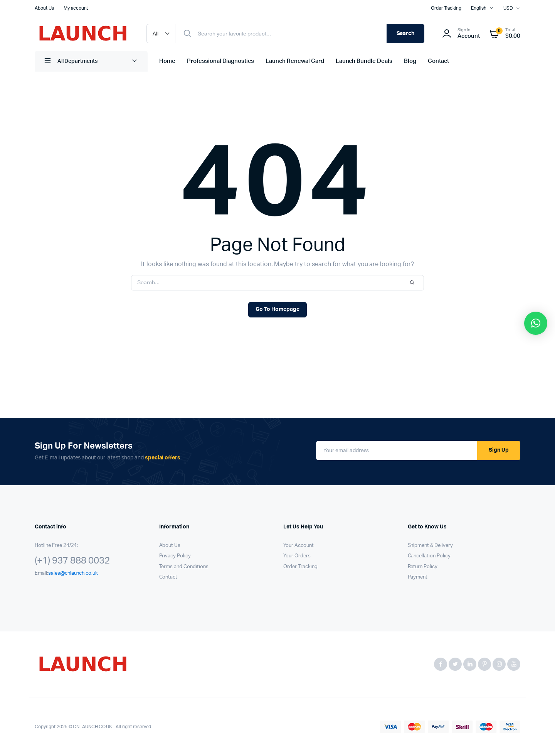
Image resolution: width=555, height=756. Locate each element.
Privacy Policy (175, 556)
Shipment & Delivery (430, 546)
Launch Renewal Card (295, 61)
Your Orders (297, 556)
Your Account (299, 546)
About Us (44, 8)
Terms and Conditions (184, 567)
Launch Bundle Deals (364, 61)
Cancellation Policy (429, 556)
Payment (418, 577)
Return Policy (423, 567)
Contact (438, 61)
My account (76, 8)
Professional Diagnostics (220, 61)
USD (508, 8)
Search (406, 34)
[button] (536, 323)
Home (167, 61)
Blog (410, 61)
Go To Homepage (277, 309)
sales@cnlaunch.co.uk (73, 573)
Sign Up (499, 450)
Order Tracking (446, 8)
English (479, 8)
